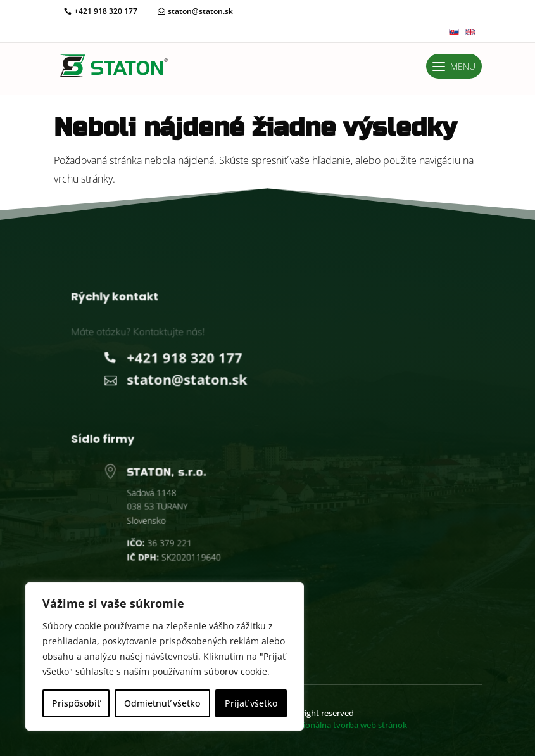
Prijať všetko (251, 703)
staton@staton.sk (200, 11)
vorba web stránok (343, 725)
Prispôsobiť (76, 703)
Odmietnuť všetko (162, 703)
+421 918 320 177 (106, 11)
